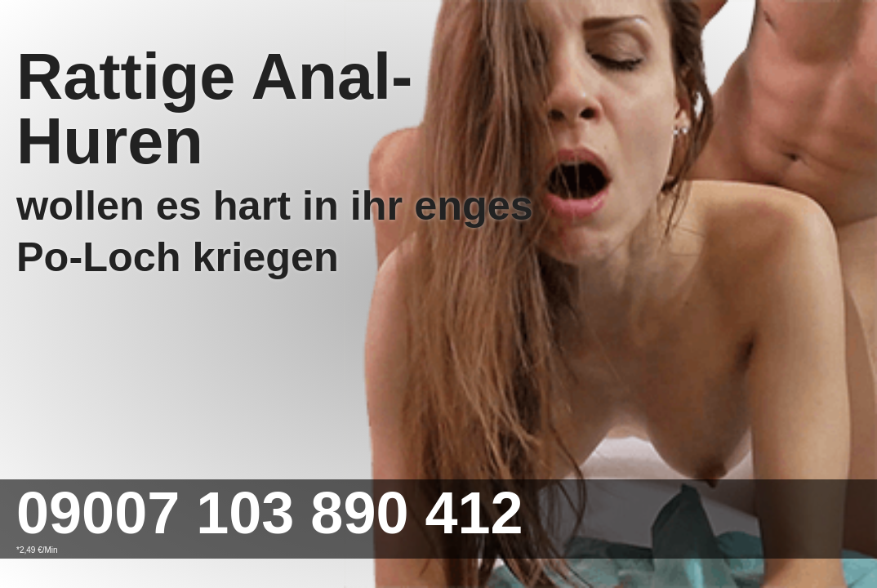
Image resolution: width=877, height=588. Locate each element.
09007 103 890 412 (270, 513)
